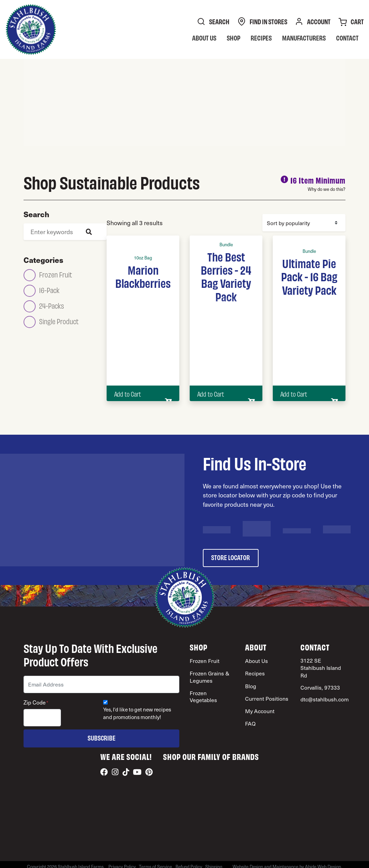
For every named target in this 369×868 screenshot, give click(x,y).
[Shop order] (304, 223)
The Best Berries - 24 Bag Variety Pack (226, 276)
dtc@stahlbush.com (325, 699)
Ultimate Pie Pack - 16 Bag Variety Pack (309, 276)
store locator (231, 557)
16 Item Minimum (318, 180)
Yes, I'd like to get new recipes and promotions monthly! (137, 713)
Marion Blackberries (143, 276)
